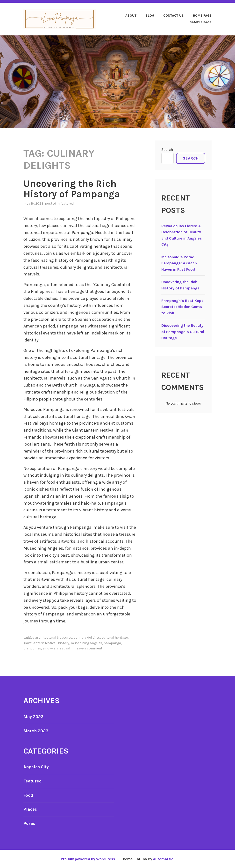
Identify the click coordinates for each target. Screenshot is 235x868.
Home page (202, 16)
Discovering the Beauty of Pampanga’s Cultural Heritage (183, 332)
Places (30, 809)
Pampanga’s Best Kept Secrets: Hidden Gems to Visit (182, 307)
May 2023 (34, 716)
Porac (29, 823)
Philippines (32, 648)
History (64, 643)
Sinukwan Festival (56, 648)
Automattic (164, 859)
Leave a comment (89, 648)
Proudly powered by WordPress (88, 859)
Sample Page (201, 22)
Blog (150, 16)
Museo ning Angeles (86, 643)
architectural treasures (54, 637)
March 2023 (36, 731)
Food (28, 795)
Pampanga (112, 643)
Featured (67, 203)
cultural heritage (115, 637)
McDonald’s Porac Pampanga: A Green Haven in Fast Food (179, 263)
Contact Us (174, 16)
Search (167, 150)
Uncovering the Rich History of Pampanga (74, 189)
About (131, 16)
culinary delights (87, 637)
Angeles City (37, 767)
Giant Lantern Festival (40, 643)
